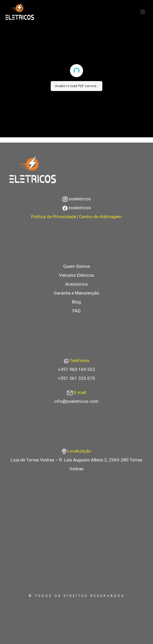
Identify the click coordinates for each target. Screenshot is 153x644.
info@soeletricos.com (76, 401)
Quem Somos (77, 266)
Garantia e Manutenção (76, 293)
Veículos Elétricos (77, 275)
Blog (76, 302)
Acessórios (76, 284)
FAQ (77, 311)
